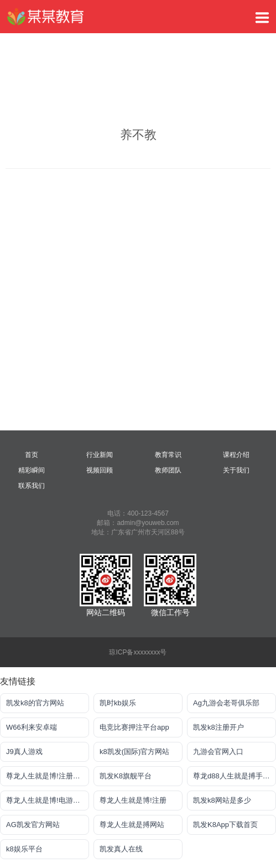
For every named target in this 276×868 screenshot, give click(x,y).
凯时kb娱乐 (118, 703)
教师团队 (168, 470)
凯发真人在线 (121, 849)
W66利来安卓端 (32, 727)
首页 (32, 455)
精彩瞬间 (32, 470)
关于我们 (236, 470)
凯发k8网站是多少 (222, 800)
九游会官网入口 (218, 752)
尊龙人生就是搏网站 (132, 825)
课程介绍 (236, 455)
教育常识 (168, 455)
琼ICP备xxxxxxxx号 (138, 652)
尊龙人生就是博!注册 (133, 800)
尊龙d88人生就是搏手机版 (235, 776)
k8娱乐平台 (24, 849)
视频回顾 (100, 470)
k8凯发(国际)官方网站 (134, 752)
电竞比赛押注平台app (134, 727)
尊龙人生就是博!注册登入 (47, 776)
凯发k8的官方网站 (35, 703)
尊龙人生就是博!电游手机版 (48, 800)
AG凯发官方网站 (33, 825)
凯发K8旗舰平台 (126, 776)
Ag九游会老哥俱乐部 (226, 703)
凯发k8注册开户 (218, 727)
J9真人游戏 (24, 752)
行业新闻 (100, 455)
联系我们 (32, 486)
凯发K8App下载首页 (225, 825)
